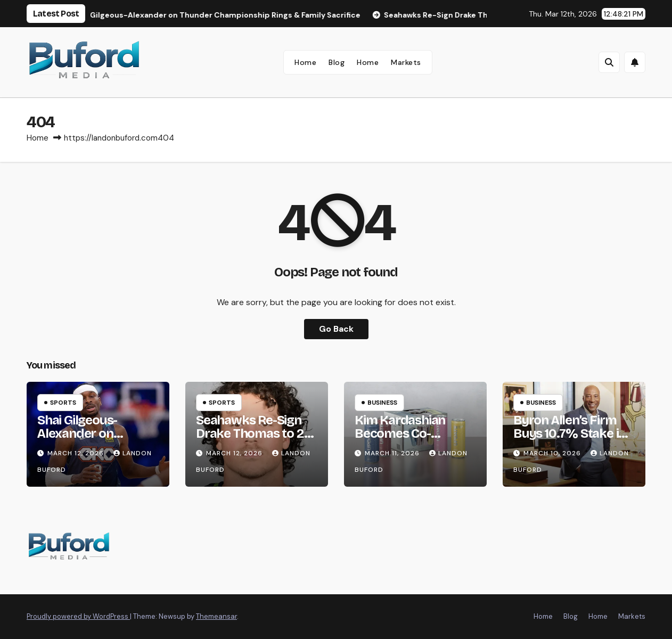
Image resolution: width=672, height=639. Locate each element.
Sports (63, 403)
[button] (609, 62)
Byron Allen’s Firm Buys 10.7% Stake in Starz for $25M (569, 433)
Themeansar (216, 616)
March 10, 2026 (553, 453)
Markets (406, 62)
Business (382, 403)
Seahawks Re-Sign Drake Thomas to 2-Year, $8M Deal (252, 433)
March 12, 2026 (77, 453)
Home (305, 62)
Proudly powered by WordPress (78, 616)
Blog (337, 62)
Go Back (336, 329)
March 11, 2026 (393, 453)
